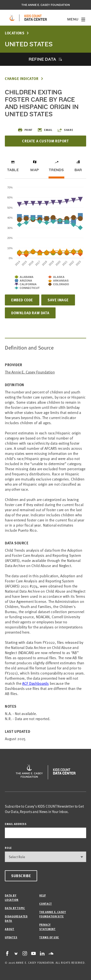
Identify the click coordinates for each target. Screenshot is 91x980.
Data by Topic (15, 908)
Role (8, 848)
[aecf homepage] (12, 18)
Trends (56, 170)
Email (45, 130)
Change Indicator (22, 79)
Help (43, 895)
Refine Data (42, 59)
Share (65, 130)
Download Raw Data (30, 313)
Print (25, 130)
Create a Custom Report (45, 141)
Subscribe (21, 876)
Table (13, 170)
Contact (45, 904)
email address (16, 824)
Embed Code (22, 300)
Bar (78, 170)
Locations (15, 33)
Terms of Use (49, 937)
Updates (11, 937)
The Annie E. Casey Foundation (46, 5)
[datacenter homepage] (36, 18)
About (10, 929)
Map (35, 170)
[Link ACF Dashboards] (35, 683)
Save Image (58, 300)
